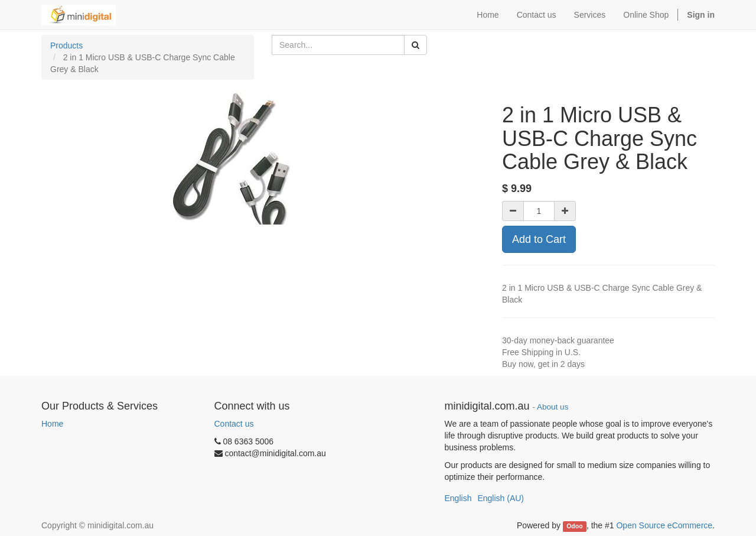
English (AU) (501, 498)
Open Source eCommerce (664, 525)
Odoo (574, 526)
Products (66, 46)
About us (553, 407)
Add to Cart (539, 239)
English (458, 498)
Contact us (234, 424)
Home (52, 424)
